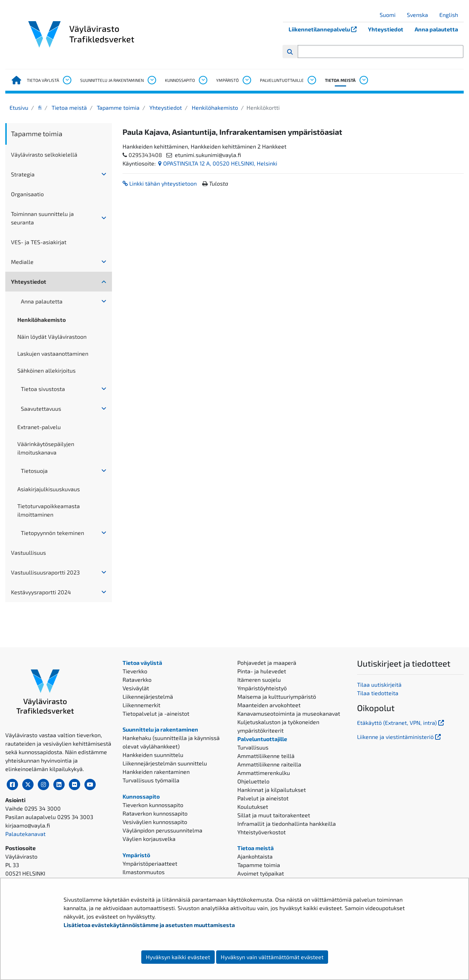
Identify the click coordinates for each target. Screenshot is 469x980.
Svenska (420, 15)
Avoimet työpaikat (261, 873)
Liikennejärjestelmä (148, 696)
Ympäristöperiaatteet (150, 863)
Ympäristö (227, 80)
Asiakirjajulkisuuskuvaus (49, 489)
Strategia (23, 174)
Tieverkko (135, 671)
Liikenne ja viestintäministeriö (400, 737)
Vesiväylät (136, 688)
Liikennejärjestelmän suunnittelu (165, 763)
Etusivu (19, 107)
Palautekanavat (25, 834)
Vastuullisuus (28, 552)
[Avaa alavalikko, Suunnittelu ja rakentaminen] (152, 80)
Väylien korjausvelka (149, 839)
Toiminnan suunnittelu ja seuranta (42, 218)
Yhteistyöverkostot (262, 832)
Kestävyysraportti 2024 (41, 592)
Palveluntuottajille (282, 80)
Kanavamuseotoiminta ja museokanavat (289, 713)
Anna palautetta (436, 29)
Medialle (22, 262)
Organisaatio (27, 194)
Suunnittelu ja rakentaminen (112, 80)
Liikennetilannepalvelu (325, 29)
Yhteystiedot (386, 29)
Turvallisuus (253, 747)
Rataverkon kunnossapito (155, 813)
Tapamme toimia (117, 107)
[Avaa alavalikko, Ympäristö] (247, 80)
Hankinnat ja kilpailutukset (272, 790)
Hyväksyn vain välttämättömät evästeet (272, 957)
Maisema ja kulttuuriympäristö (277, 696)
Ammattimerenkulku (264, 773)
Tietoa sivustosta (43, 389)
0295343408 (145, 155)
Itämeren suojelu (259, 680)
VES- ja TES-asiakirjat (39, 242)
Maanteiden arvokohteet (269, 705)
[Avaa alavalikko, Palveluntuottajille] (311, 80)
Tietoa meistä (340, 80)
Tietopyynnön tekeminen (52, 533)
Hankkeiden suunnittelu (153, 755)
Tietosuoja (34, 471)
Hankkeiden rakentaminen (156, 772)
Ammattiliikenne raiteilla (269, 764)
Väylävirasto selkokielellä (44, 154)
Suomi (390, 15)
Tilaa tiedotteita (378, 693)
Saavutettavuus (41, 408)
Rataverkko (137, 680)
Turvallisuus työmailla (151, 780)
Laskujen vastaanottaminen (53, 353)
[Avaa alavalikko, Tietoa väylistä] (67, 80)
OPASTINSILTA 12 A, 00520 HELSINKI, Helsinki (218, 163)
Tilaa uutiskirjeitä (379, 684)
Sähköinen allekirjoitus (46, 370)
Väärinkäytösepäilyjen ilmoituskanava (46, 448)
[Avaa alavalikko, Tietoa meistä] (363, 80)
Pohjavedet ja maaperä (267, 663)
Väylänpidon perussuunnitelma (162, 830)
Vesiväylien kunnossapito (155, 822)
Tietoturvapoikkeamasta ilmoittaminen (49, 510)
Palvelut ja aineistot (263, 798)
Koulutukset (253, 807)
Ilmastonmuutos (144, 872)
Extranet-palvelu (39, 427)
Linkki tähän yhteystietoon (160, 183)
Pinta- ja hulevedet (262, 671)
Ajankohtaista (255, 856)
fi (39, 107)
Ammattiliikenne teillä (266, 756)
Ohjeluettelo (253, 781)
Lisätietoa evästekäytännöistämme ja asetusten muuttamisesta (149, 925)
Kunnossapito (180, 80)
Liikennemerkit (141, 705)
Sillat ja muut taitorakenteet (274, 815)
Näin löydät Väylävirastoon (52, 336)
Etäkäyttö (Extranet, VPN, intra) (401, 723)
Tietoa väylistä (43, 80)
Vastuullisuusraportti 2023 (45, 572)
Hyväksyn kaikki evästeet (178, 957)
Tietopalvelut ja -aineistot (156, 713)
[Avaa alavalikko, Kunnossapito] (203, 80)
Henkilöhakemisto (214, 107)
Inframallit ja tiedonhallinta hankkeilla (287, 823)
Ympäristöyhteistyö (262, 688)
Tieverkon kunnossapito (153, 805)
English (451, 15)
